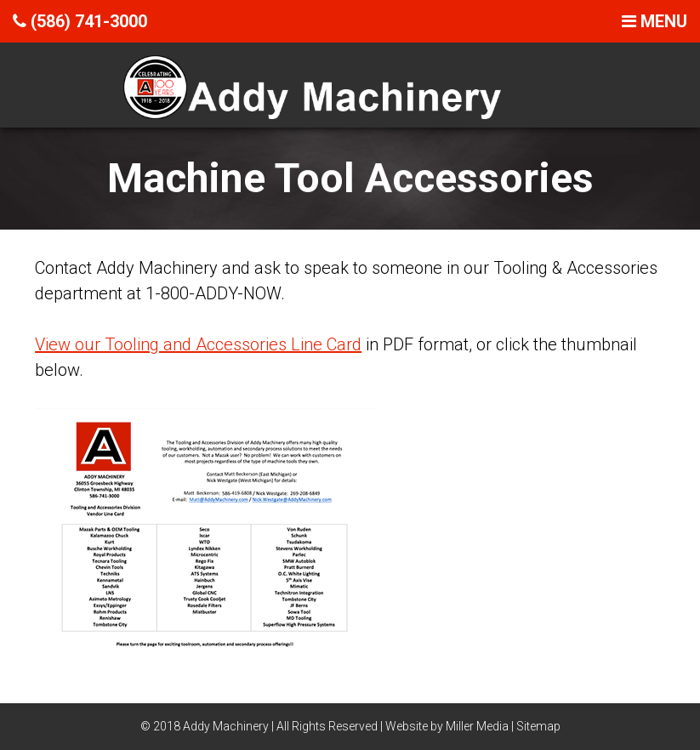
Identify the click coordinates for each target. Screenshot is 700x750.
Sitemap (538, 726)
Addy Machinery (226, 726)
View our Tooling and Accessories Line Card (198, 344)
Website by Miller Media (447, 726)
